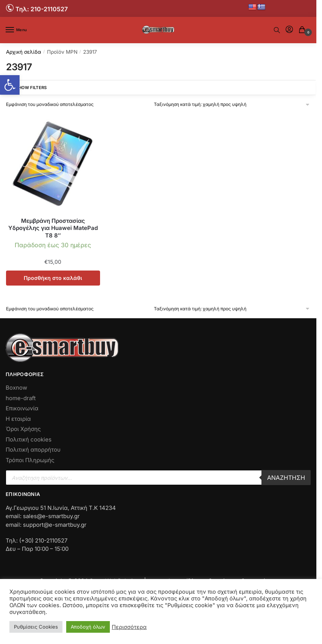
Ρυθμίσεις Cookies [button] (36, 627)
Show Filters (26, 88)
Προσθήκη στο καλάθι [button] (53, 278)
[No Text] (277, 30)
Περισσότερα (129, 627)
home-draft (21, 398)
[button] (10, 85)
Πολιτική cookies (29, 439)
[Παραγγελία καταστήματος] (232, 104)
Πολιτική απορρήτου (33, 450)
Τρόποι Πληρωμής (30, 460)
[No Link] (11, 8)
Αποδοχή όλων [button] (88, 627)
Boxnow (16, 388)
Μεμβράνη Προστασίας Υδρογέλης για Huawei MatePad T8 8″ (53, 228)
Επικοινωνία (22, 408)
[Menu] (17, 30)
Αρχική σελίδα (24, 52)
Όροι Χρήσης (23, 429)
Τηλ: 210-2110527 (42, 9)
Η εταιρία (18, 419)
